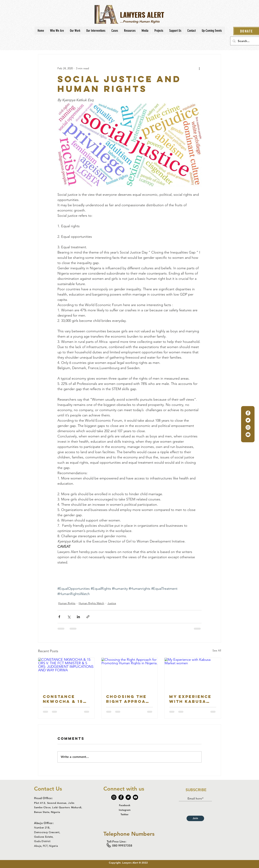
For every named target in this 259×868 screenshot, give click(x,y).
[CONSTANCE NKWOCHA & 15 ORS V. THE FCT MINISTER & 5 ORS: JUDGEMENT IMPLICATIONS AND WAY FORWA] (66, 674)
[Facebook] (248, 413)
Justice (112, 603)
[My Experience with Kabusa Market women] (193, 674)
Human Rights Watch (91, 603)
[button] (57, 31)
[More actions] (199, 68)
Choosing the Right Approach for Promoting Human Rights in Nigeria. (129, 699)
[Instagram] (248, 427)
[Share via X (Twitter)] (69, 617)
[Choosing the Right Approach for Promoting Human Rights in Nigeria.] (130, 674)
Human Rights (67, 603)
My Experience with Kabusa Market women (191, 699)
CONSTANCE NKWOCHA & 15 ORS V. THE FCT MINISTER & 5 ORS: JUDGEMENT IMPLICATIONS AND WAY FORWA (65, 699)
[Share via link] (88, 617)
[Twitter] (248, 420)
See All (217, 650)
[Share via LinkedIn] (78, 617)
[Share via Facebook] (59, 617)
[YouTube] (248, 435)
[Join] (195, 818)
